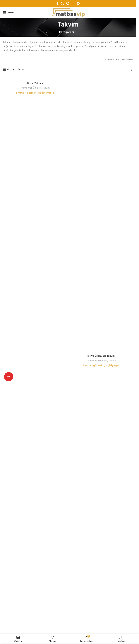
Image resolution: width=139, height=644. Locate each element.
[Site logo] (68, 13)
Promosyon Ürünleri (31, 88)
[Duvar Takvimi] (35, 78)
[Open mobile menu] (9, 13)
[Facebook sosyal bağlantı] (57, 3)
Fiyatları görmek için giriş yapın (35, 93)
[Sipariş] (131, 70)
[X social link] (62, 3)
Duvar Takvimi (35, 83)
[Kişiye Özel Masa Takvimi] (101, 214)
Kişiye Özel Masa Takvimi (101, 356)
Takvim (46, 88)
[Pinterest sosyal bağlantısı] (68, 3)
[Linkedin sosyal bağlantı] (73, 3)
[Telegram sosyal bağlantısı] (78, 3)
